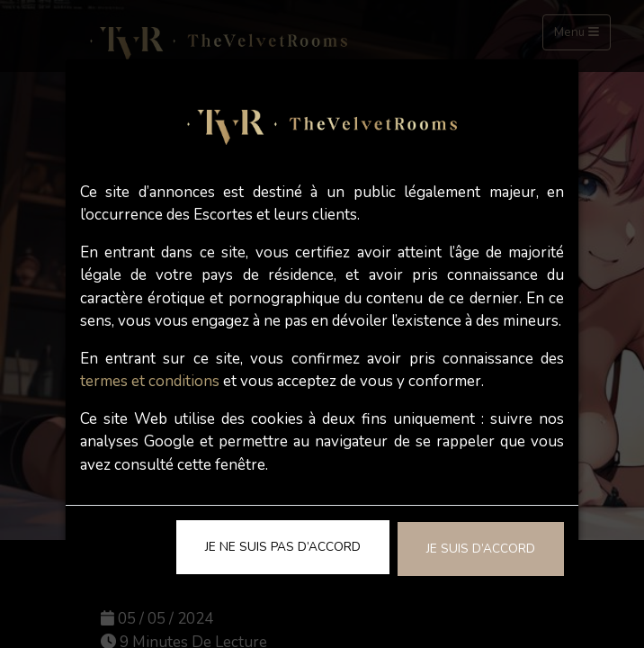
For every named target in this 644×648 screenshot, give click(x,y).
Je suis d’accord (481, 549)
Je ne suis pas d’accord (283, 547)
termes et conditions (150, 381)
